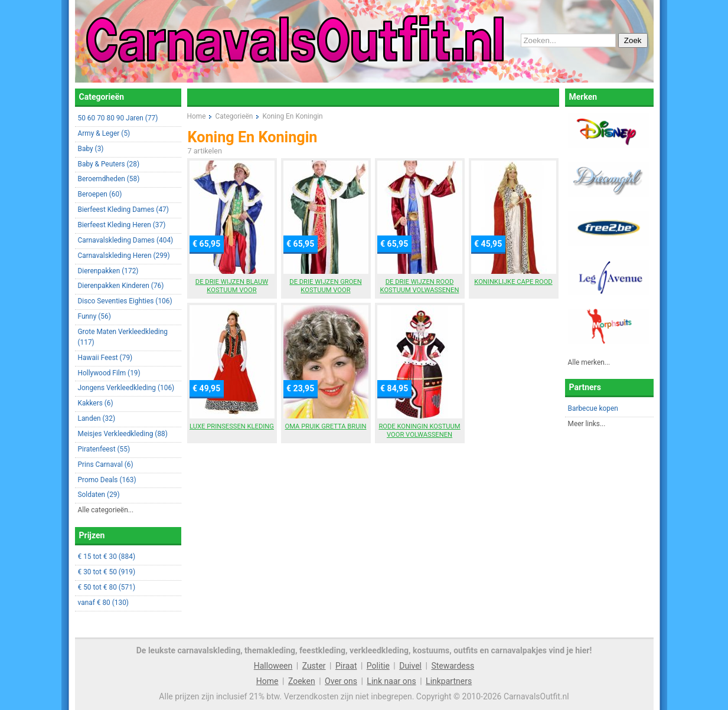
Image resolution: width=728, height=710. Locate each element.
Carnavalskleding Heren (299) (124, 256)
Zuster (314, 666)
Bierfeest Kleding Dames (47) (123, 210)
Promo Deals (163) (107, 480)
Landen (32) (97, 418)
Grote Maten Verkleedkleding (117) (123, 337)
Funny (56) (94, 316)
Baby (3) (91, 149)
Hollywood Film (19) (109, 373)
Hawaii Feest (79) (105, 358)
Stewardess (453, 666)
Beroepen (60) (100, 194)
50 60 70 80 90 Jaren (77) (118, 118)
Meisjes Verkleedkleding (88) (123, 434)
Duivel (410, 666)
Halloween (273, 666)
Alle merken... (589, 362)
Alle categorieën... (106, 510)
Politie (378, 666)
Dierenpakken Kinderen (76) (121, 286)
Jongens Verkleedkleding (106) (126, 388)
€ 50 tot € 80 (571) (107, 587)
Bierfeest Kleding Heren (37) (122, 225)
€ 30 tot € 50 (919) (107, 572)
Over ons (341, 681)
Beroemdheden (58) (109, 179)
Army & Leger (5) (104, 133)
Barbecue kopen (593, 408)
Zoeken (302, 681)
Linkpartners (449, 681)
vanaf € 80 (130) (103, 603)
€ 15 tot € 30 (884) (107, 557)
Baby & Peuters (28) (109, 164)
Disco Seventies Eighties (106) (125, 301)
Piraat (346, 666)
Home (267, 681)
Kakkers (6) (96, 403)
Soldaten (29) (99, 495)
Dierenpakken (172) (108, 271)
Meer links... (587, 424)
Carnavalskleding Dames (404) (126, 240)
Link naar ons (391, 681)
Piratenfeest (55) (104, 449)
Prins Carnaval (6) (106, 464)
